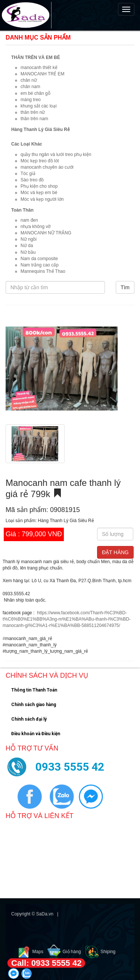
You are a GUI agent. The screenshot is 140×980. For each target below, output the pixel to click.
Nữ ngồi (29, 239)
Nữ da (27, 246)
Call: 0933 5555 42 (46, 963)
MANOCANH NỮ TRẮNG (46, 233)
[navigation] (70, 15)
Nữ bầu (28, 252)
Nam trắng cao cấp (40, 265)
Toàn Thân (22, 210)
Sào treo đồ (32, 180)
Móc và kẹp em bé (39, 193)
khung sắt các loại (39, 106)
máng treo (31, 100)
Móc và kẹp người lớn (42, 199)
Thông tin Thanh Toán (34, 690)
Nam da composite (39, 259)
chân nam (30, 87)
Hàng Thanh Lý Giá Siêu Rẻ (41, 129)
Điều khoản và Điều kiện (36, 734)
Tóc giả (28, 174)
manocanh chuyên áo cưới (47, 167)
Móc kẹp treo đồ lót (40, 161)
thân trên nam (34, 119)
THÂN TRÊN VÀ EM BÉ (36, 57)
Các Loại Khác (27, 144)
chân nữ (29, 80)
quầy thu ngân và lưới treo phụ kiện (56, 155)
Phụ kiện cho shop (39, 186)
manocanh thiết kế (39, 68)
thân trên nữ (33, 112)
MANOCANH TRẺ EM (42, 74)
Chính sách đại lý (29, 719)
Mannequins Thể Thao (43, 271)
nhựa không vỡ (35, 227)
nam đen (29, 220)
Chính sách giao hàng (34, 705)
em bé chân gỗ (35, 93)
